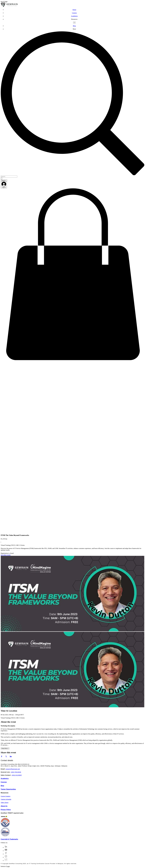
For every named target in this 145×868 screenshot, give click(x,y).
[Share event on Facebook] (2, 757)
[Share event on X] (6, 757)
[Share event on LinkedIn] (11, 757)
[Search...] (9, 177)
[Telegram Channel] (6, 860)
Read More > (5, 748)
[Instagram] (6, 857)
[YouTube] (6, 851)
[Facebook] (6, 854)
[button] (74, 19)
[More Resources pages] (74, 23)
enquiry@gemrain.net (13, 769)
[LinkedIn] (6, 847)
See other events (6, 555)
